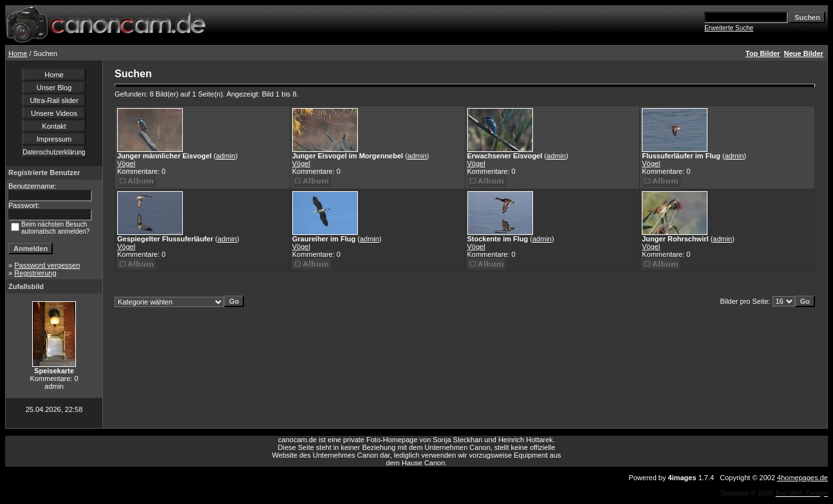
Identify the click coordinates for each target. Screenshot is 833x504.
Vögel (126, 163)
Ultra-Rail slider (54, 100)
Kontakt (54, 126)
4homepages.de (802, 478)
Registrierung (35, 273)
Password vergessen (47, 265)
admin (225, 156)
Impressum (54, 139)
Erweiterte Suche (729, 28)
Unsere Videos (54, 113)
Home (18, 53)
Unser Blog (54, 88)
